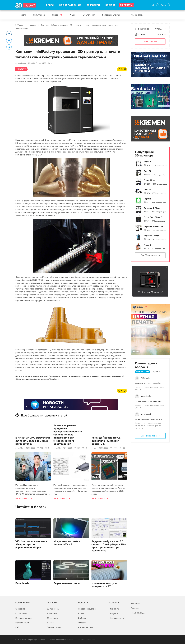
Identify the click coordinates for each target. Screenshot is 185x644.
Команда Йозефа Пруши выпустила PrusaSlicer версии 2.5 (106, 441)
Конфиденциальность (87, 640)
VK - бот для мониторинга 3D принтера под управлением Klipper (31, 544)
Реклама (29, 43)
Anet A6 (148, 189)
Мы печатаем (137, 15)
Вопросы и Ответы (113, 15)
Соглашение (21, 613)
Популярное (39, 15)
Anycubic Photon (152, 236)
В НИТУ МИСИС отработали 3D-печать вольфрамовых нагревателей (33, 441)
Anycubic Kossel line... (154, 227)
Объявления (89, 15)
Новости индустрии (87, 609)
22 (124, 448)
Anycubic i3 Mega (152, 208)
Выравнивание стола (67, 583)
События (82, 618)
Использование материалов (61, 640)
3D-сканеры (52, 618)
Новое (57, 15)
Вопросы (157, 372)
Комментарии (143, 372)
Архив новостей (86, 627)
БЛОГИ (50, 5)
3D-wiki (50, 623)
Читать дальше (22, 499)
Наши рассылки (117, 618)
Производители (54, 627)
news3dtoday (21, 63)
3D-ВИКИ (110, 5)
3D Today (19, 25)
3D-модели (52, 613)
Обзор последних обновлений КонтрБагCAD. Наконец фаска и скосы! (148, 426)
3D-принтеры (53, 609)
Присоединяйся (150, 42)
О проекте (20, 609)
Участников (144, 29)
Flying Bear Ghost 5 (153, 217)
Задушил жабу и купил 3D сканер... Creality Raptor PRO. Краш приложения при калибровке (109, 546)
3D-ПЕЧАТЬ (126, 5)
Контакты (135, 604)
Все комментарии (149, 436)
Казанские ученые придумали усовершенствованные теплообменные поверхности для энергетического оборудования (68, 435)
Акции (73, 15)
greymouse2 (146, 414)
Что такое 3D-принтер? (152, 292)
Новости (22, 15)
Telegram (114, 613)
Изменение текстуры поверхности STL (104, 585)
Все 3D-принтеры (149, 255)
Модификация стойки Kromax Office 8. (67, 543)
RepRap (147, 199)
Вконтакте (114, 609)
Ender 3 (147, 162)
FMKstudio (145, 378)
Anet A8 (148, 171)
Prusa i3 (148, 245)
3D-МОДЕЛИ (93, 5)
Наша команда (138, 613)
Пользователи (22, 623)
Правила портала (23, 618)
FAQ (17, 627)
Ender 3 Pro (149, 180)
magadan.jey (146, 396)
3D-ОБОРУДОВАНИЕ (70, 5)
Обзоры (82, 623)
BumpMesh (22, 583)
